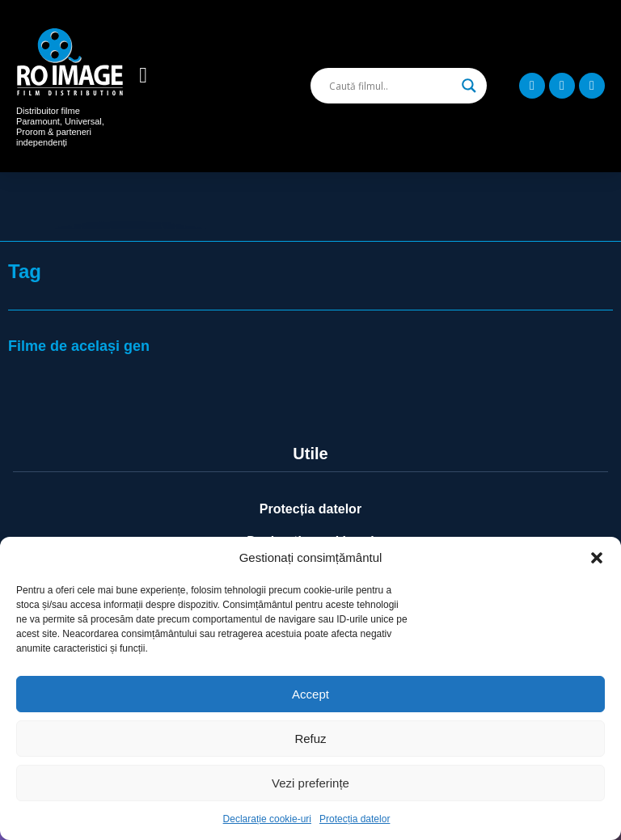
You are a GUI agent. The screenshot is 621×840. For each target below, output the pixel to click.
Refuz (310, 739)
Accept (310, 694)
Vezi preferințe (310, 783)
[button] (597, 558)
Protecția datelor (355, 819)
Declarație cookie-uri (267, 819)
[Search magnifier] (469, 86)
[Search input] (391, 86)
